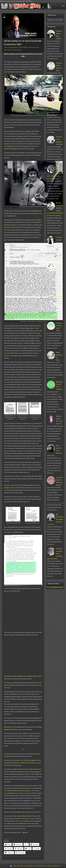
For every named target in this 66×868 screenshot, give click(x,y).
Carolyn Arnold (17, 769)
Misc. (59, 866)
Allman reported (12, 146)
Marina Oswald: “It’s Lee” (59, 355)
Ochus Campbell (31, 760)
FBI (24, 866)
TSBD (10, 50)
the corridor (11, 232)
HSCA (6, 47)
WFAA (40, 62)
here (34, 499)
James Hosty (7, 225)
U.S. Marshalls (29, 866)
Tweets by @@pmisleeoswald (55, 587)
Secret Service (40, 866)
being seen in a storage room (32, 788)
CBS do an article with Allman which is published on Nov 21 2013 (24, 676)
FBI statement (34, 769)
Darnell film (20, 823)
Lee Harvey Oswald (23, 47)
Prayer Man (32, 47)
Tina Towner (6, 60)
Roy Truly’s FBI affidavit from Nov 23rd (25, 816)
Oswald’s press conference (32, 232)
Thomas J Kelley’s (33, 211)
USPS (35, 866)
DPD (22, 866)
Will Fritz (38, 222)
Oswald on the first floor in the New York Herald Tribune (21, 763)
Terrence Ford (14, 353)
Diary (56, 866)
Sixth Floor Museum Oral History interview (18, 791)
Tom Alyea (59, 416)
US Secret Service (17, 50)
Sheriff (49, 866)
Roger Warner (30, 328)
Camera (18, 866)
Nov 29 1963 (10, 213)
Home (14, 866)
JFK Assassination (12, 47)
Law (45, 866)
